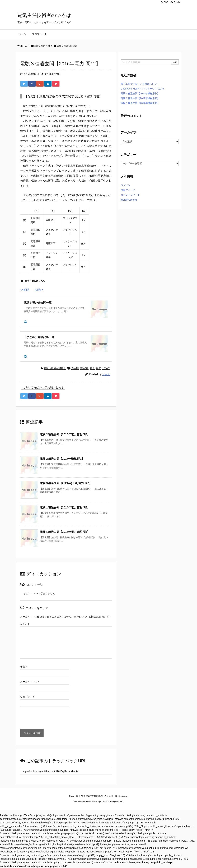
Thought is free (116, 801)
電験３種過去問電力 (55, 368)
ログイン (125, 185)
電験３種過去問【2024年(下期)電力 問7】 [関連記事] (66, 483)
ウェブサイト (27, 697)
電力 (92, 368)
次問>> (39, 290)
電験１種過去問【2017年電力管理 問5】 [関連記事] (65, 532)
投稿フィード (128, 190)
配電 (98, 368)
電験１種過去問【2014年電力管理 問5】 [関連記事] (65, 508)
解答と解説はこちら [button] (33, 281)
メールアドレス (29, 682)
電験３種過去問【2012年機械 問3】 (140, 103)
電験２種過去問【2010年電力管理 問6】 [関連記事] (65, 434)
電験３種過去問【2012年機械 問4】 (140, 98)
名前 (23, 667)
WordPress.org (129, 200)
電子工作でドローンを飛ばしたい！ (140, 84)
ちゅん (106, 374)
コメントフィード (130, 195)
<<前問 (25, 290)
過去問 (75, 368)
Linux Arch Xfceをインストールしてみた (142, 89)
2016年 (106, 368)
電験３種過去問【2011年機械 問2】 (140, 93)
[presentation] (46, 718)
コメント (25, 624)
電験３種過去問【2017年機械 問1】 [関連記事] (62, 459)
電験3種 (84, 368)
